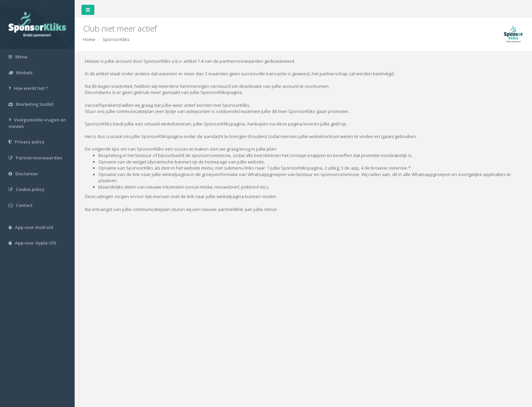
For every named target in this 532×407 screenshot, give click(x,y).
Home (89, 39)
